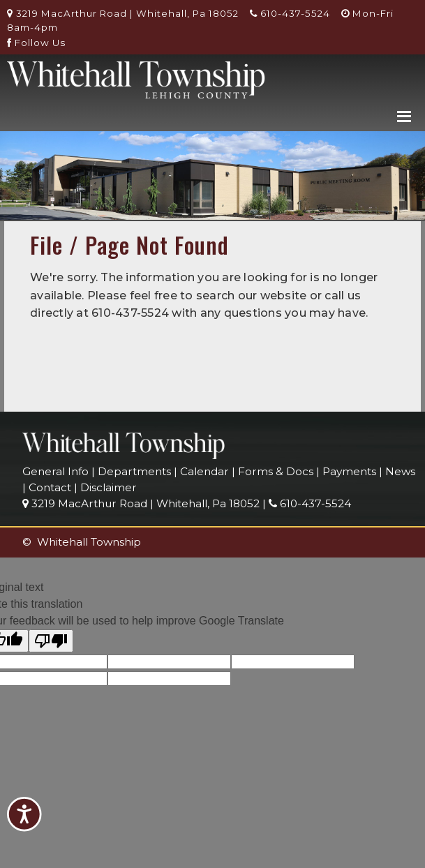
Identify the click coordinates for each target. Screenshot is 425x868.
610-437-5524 (290, 13)
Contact (50, 487)
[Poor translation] (51, 641)
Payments (349, 471)
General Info (55, 471)
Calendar (204, 471)
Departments (134, 471)
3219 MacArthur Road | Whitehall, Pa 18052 (123, 13)
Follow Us (36, 43)
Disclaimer (109, 487)
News (400, 471)
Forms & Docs (276, 471)
